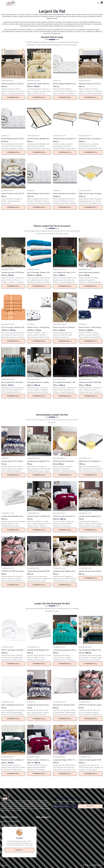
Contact (4, 865)
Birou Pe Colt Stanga (9, 825)
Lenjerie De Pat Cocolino (11, 821)
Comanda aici (13, 97)
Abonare (90, 806)
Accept (19, 850)
